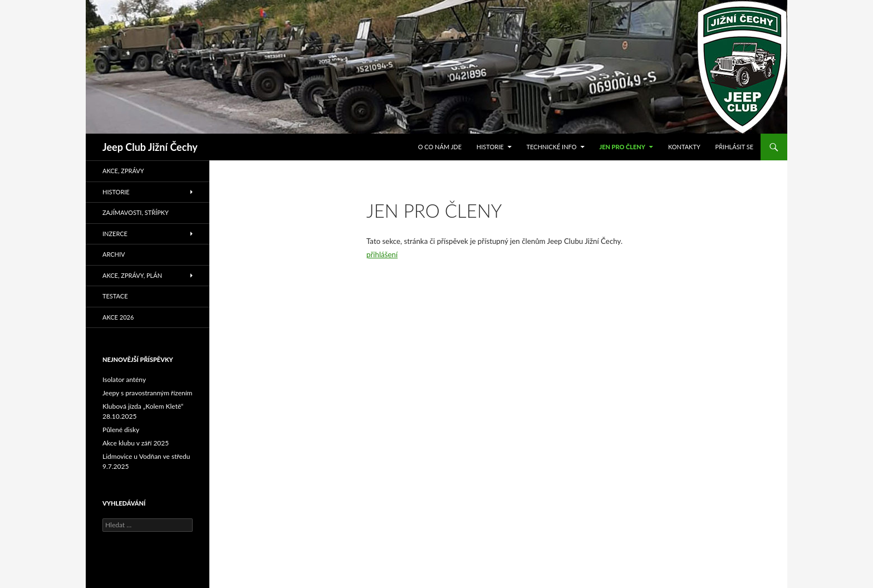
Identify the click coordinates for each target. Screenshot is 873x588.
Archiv (114, 254)
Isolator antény (124, 379)
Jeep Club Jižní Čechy (150, 147)
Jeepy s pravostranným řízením (147, 393)
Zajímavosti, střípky (136, 212)
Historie (490, 147)
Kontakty (684, 147)
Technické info (551, 147)
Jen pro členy (622, 147)
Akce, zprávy (123, 171)
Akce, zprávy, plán (132, 275)
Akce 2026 (118, 317)
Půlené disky (121, 430)
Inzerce (115, 234)
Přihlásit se (734, 147)
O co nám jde (440, 147)
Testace (115, 296)
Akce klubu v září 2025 (136, 443)
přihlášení (382, 254)
